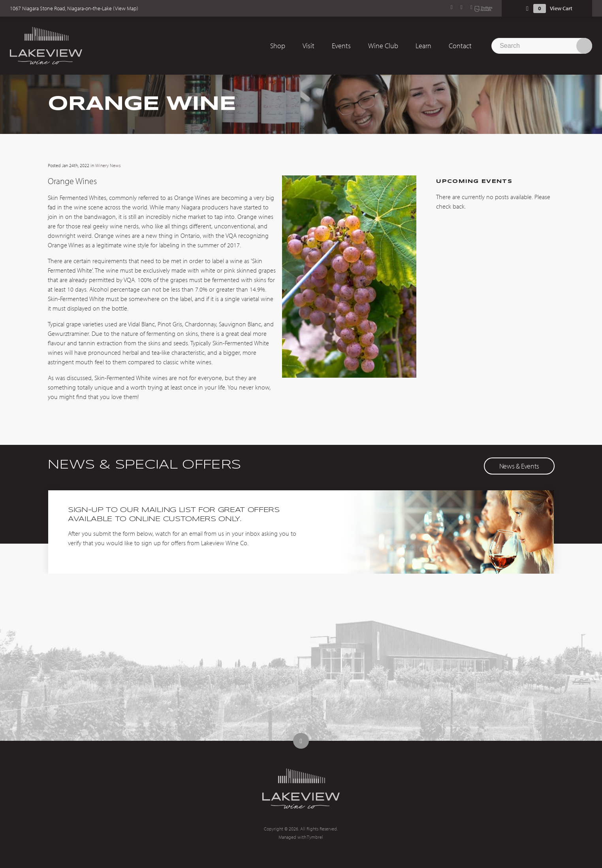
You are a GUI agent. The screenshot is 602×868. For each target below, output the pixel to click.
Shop (278, 46)
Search (584, 46)
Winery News (108, 165)
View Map (126, 8)
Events (341, 46)
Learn (423, 46)
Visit (309, 46)
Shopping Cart (527, 8)
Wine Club (383, 46)
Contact (460, 46)
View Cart (561, 8)
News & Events (519, 466)
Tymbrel (315, 837)
